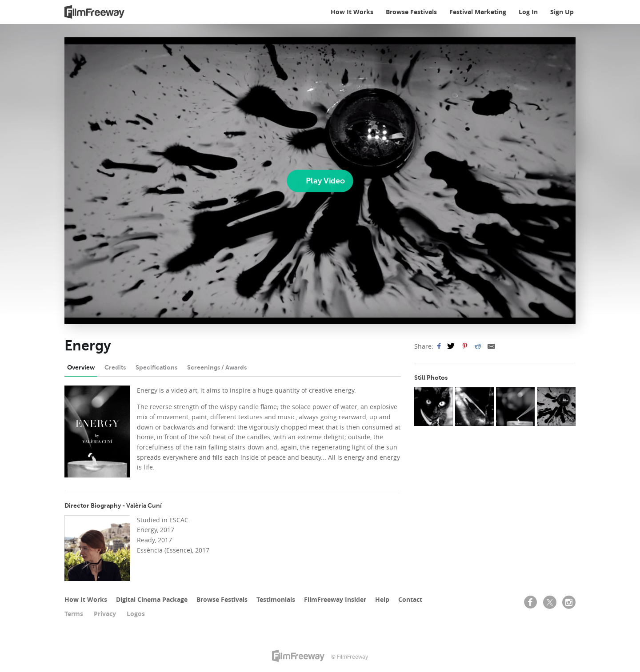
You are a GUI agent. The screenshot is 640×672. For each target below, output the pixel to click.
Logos (136, 614)
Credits (115, 367)
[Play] (320, 181)
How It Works (352, 12)
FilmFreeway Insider (335, 599)
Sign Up (562, 12)
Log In (528, 12)
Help (382, 599)
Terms (74, 614)
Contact (410, 599)
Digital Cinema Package (152, 599)
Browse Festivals (411, 12)
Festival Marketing (478, 12)
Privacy (105, 614)
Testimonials (276, 599)
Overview (81, 367)
